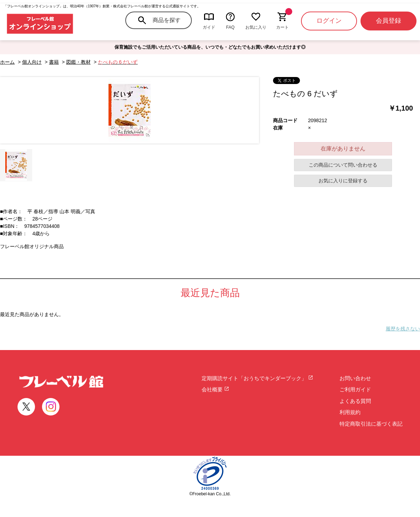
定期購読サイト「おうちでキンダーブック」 (257, 378)
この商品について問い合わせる (343, 165)
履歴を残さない (403, 329)
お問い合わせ (355, 378)
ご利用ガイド (355, 389)
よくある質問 (355, 401)
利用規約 (350, 412)
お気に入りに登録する (343, 181)
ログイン (329, 21)
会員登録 (388, 21)
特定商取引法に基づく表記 (371, 424)
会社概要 (215, 389)
